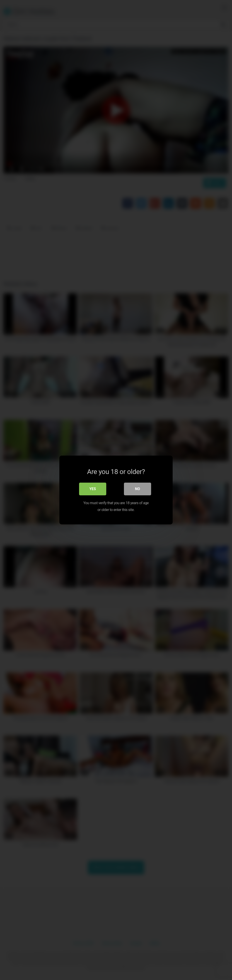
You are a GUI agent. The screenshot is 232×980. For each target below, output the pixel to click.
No (138, 489)
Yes (93, 489)
